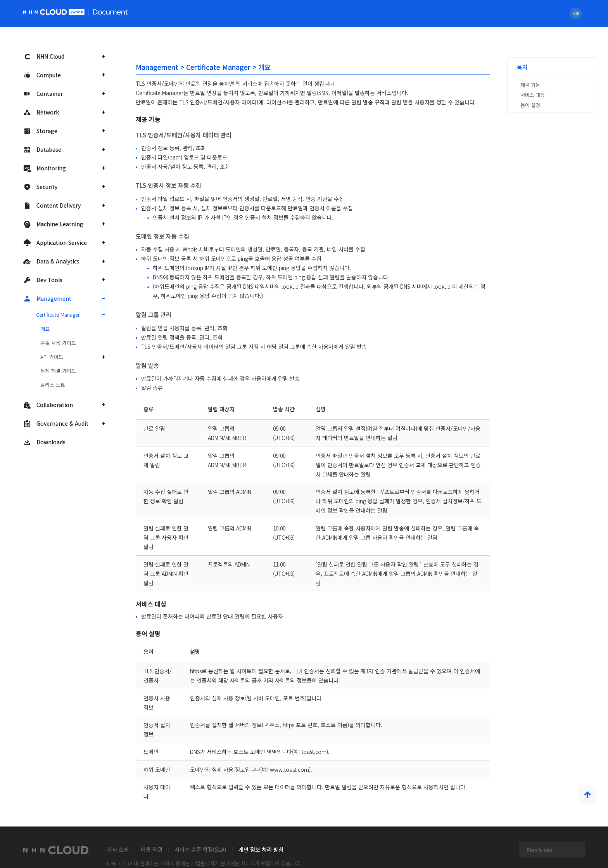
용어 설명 (530, 105)
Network (41, 112)
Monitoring (45, 168)
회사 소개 (118, 849)
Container (43, 94)
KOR (576, 13)
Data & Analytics (51, 261)
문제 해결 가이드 (58, 371)
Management (47, 299)
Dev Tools (43, 280)
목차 (522, 67)
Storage (40, 131)
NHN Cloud (44, 56)
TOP (587, 795)
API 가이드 (52, 357)
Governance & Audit (56, 424)
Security (40, 187)
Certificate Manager (58, 314)
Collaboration (48, 405)
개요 (45, 329)
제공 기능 (530, 85)
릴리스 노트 (53, 385)
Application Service (55, 243)
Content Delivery (52, 205)
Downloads (44, 442)
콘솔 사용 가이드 (58, 343)
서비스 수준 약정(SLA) (200, 849)
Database (42, 150)
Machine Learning (53, 224)
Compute (42, 75)
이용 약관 (152, 849)
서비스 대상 (532, 95)
